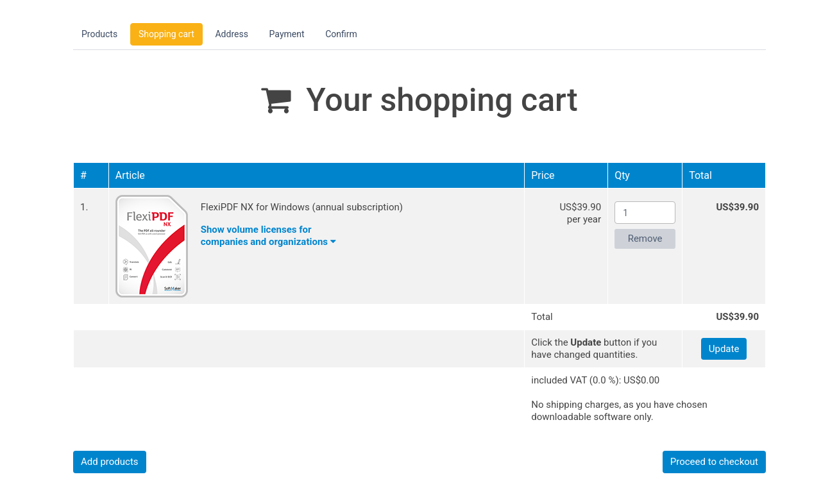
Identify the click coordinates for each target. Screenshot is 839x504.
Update (724, 349)
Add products (110, 462)
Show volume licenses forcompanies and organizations (268, 236)
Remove (645, 239)
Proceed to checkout (714, 462)
